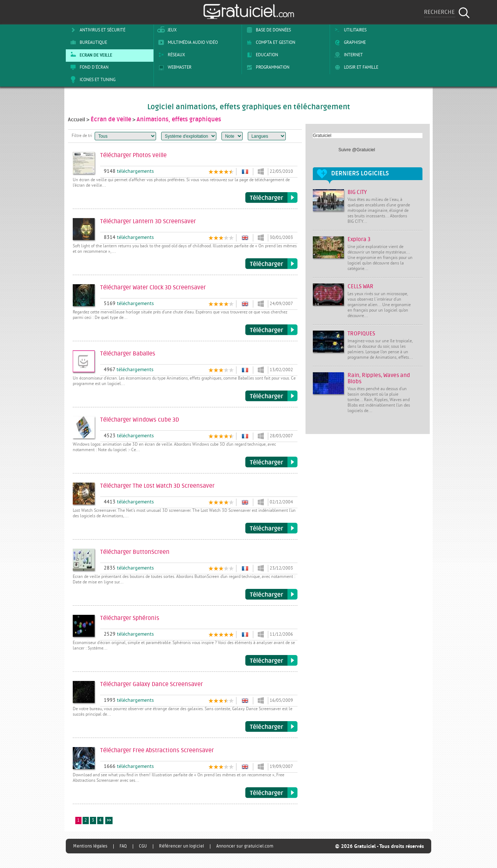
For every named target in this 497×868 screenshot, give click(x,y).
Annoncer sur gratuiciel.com (245, 846)
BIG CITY (357, 192)
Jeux (166, 30)
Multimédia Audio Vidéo (187, 42)
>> (109, 821)
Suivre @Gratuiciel (357, 150)
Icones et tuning (92, 80)
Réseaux (170, 55)
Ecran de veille (90, 55)
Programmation (267, 67)
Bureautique (87, 42)
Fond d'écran (88, 67)
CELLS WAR (361, 287)
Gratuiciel (322, 136)
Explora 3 (359, 239)
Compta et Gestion (270, 42)
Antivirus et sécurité (96, 30)
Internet (347, 55)
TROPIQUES (361, 334)
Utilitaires (349, 30)
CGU (143, 846)
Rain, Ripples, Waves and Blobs (379, 378)
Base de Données (267, 30)
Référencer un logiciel (181, 846)
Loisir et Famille (355, 67)
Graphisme (349, 42)
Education (261, 55)
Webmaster (174, 67)
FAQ (123, 846)
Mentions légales (90, 846)
